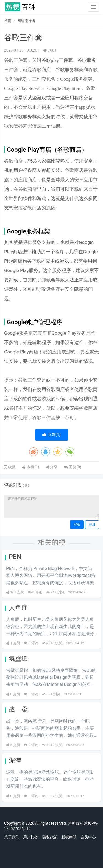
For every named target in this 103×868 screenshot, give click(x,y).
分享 (51, 467)
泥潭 (15, 761)
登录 (77, 524)
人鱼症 (18, 608)
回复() (73, 467)
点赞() (51, 435)
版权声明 (69, 837)
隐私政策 (50, 837)
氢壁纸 (18, 659)
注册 (92, 524)
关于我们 (12, 837)
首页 (8, 21)
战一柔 (18, 709)
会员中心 (88, 837)
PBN (15, 557)
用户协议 (31, 837)
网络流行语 (26, 21)
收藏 (11, 467)
